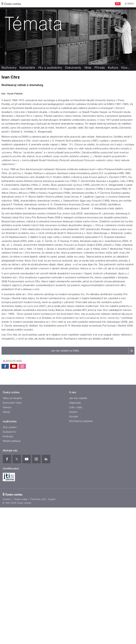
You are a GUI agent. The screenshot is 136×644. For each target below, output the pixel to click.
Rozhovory (9, 68)
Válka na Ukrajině (12, 535)
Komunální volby (12, 539)
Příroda (100, 68)
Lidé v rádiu (76, 544)
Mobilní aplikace (12, 578)
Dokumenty (73, 68)
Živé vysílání (10, 564)
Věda (88, 68)
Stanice (7, 544)
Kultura (113, 68)
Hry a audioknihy (50, 68)
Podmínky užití (38, 636)
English (52, 636)
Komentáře (27, 68)
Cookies (7, 636)
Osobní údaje (21, 636)
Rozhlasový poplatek (81, 558)
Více (126, 68)
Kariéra (73, 548)
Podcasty (8, 573)
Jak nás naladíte (78, 535)
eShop (6, 548)
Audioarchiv (9, 568)
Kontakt (74, 553)
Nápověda (75, 539)
